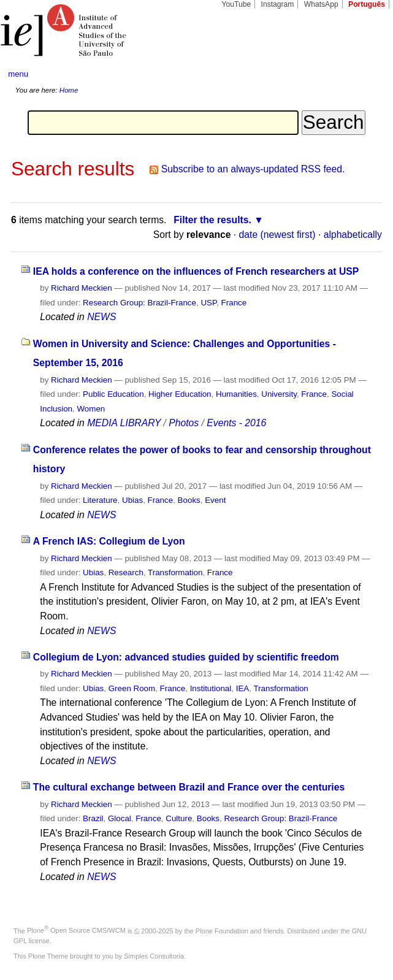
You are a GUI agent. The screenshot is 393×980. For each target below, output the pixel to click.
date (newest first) (277, 235)
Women (91, 409)
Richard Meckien (82, 288)
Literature (100, 500)
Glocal (120, 818)
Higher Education (180, 394)
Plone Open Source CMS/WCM (76, 930)
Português (367, 4)
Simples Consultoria (154, 956)
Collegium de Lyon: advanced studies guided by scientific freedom (186, 657)
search (365, 74)
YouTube (237, 4)
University (279, 394)
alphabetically (353, 235)
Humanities (236, 394)
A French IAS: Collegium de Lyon (109, 541)
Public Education (113, 394)
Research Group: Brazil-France (139, 303)
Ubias (132, 500)
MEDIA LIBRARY (124, 423)
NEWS (101, 317)
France (234, 303)
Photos (184, 423)
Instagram (278, 4)
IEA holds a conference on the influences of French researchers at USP (196, 271)
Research (126, 572)
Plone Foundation (222, 930)
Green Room (132, 688)
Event (215, 500)
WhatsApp (321, 4)
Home (69, 90)
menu (18, 74)
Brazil (93, 818)
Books (189, 500)
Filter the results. (212, 220)
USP (208, 303)
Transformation (175, 572)
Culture (179, 818)
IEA (243, 688)
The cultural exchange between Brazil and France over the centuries (189, 787)
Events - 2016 (236, 423)
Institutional (211, 688)
